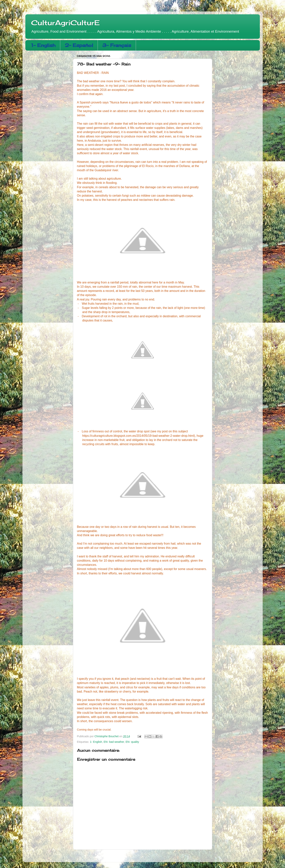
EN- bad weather (114, 742)
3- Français (117, 45)
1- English (43, 45)
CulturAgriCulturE (65, 23)
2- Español (79, 45)
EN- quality (132, 742)
